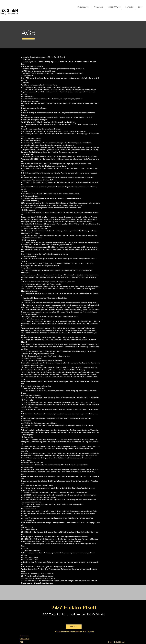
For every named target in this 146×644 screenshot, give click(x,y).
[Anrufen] (74, 627)
